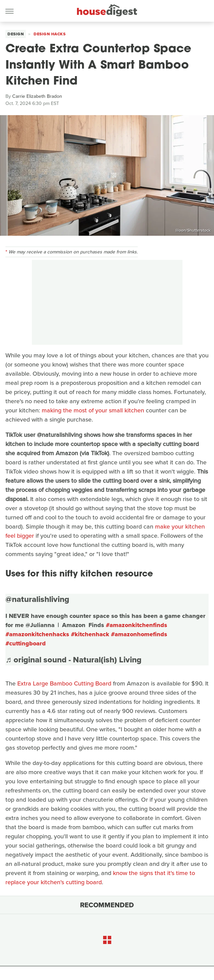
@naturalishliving (37, 599)
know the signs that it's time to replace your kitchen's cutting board (100, 878)
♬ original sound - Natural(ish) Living (73, 660)
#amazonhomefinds (139, 634)
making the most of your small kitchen (93, 410)
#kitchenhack (90, 634)
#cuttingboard (26, 643)
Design (16, 34)
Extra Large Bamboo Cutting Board (64, 683)
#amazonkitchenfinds (137, 625)
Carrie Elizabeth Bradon (37, 96)
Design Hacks (50, 34)
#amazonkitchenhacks (37, 634)
